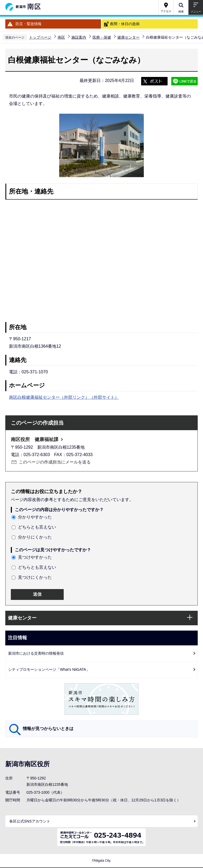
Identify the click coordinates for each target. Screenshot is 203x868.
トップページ (40, 37)
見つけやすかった (35, 557)
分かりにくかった (35, 537)
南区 (61, 37)
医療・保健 (102, 37)
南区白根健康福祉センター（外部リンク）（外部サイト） (64, 397)
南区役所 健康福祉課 (35, 439)
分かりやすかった (35, 517)
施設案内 (79, 37)
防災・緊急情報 (29, 24)
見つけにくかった (35, 577)
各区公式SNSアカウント (30, 821)
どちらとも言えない (37, 527)
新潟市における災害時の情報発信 (36, 653)
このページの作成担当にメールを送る (55, 462)
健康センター (128, 37)
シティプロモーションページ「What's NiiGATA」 (49, 669)
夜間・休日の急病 (125, 24)
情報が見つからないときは (48, 729)
